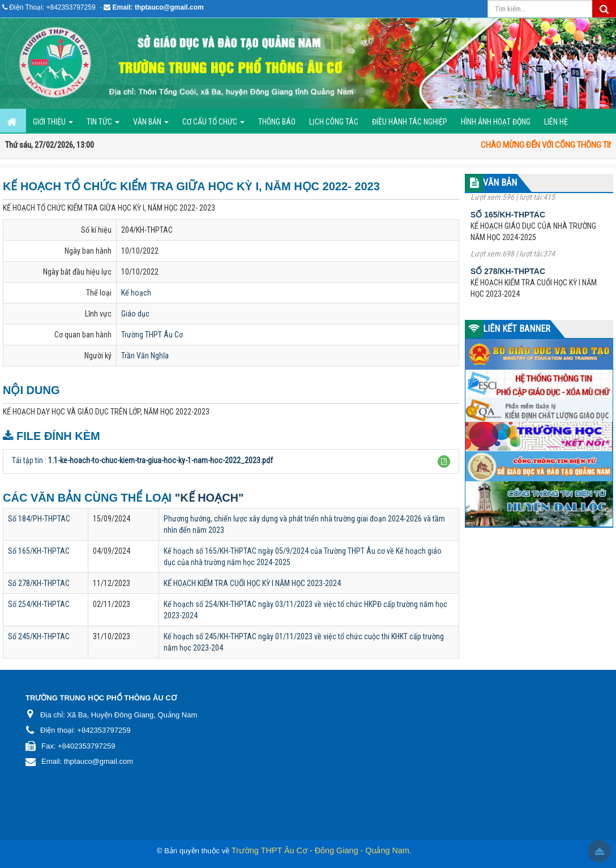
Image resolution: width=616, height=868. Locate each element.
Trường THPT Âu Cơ (152, 335)
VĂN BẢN (500, 183)
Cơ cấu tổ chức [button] (213, 125)
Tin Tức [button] (103, 125)
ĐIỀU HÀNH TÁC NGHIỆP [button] (410, 122)
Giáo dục (135, 314)
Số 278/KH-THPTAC (39, 583)
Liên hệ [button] (556, 122)
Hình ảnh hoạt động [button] (496, 122)
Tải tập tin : (142, 460)
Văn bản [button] (151, 125)
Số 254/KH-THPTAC (39, 604)
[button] (444, 461)
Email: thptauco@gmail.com (158, 7)
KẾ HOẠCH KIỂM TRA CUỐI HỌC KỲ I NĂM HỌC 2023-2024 (252, 583)
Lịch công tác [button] (334, 122)
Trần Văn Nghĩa (145, 356)
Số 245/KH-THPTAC (39, 636)
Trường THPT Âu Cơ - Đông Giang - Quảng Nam (320, 850)
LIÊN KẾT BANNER (517, 329)
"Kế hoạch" (209, 498)
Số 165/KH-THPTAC (39, 551)
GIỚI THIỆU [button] (53, 125)
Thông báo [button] (277, 122)
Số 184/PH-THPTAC (39, 519)
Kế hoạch (136, 293)
